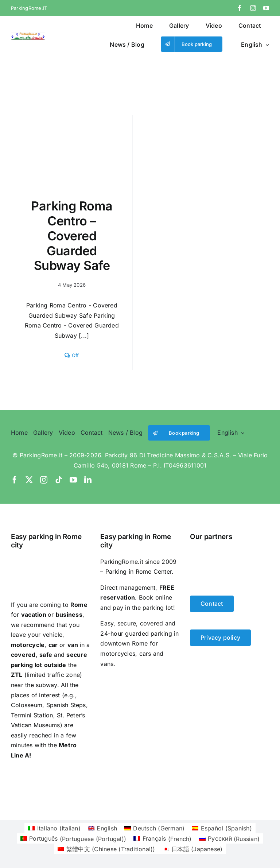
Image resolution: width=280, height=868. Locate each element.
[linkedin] (88, 480)
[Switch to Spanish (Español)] (222, 828)
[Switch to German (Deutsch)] (154, 828)
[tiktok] (59, 480)
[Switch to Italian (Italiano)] (54, 828)
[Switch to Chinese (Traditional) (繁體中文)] (106, 849)
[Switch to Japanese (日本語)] (193, 849)
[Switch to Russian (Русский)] (230, 839)
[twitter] (29, 480)
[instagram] (253, 8)
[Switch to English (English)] (102, 828)
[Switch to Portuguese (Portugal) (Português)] (73, 839)
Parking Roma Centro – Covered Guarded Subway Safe (72, 236)
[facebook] (240, 8)
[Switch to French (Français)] (163, 839)
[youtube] (266, 8)
